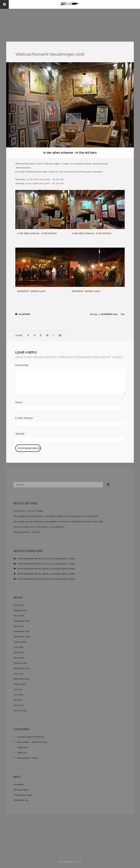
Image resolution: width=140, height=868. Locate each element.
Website (20, 434)
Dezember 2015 (21, 668)
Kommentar (23, 365)
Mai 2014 (18, 700)
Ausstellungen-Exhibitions (31, 737)
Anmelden (19, 785)
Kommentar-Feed (23, 795)
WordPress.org (21, 800)
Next (130, 66)
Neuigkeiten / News (28, 758)
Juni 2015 (18, 674)
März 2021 (19, 605)
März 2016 (19, 658)
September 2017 (22, 621)
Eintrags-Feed (21, 790)
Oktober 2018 (20, 610)
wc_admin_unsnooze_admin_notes (57, 559)
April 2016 (19, 653)
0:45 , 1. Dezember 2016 (105, 314)
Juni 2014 (18, 695)
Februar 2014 (20, 711)
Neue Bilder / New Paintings (32, 742)
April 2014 (19, 705)
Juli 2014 (18, 689)
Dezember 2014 (21, 679)
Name (20, 402)
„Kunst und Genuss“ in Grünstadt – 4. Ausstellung (39, 527)
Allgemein (24, 314)
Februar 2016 (20, 663)
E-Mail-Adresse (25, 418)
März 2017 (19, 626)
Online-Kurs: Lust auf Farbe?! (29, 511)
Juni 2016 (18, 647)
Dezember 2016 (21, 631)
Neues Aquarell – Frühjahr (27, 532)
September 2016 (22, 637)
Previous (123, 66)
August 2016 (20, 642)
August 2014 (20, 684)
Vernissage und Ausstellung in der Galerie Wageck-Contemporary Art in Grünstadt (56, 516)
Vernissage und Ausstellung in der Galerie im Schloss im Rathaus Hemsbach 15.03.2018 (58, 522)
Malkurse (22, 753)
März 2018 (19, 616)
